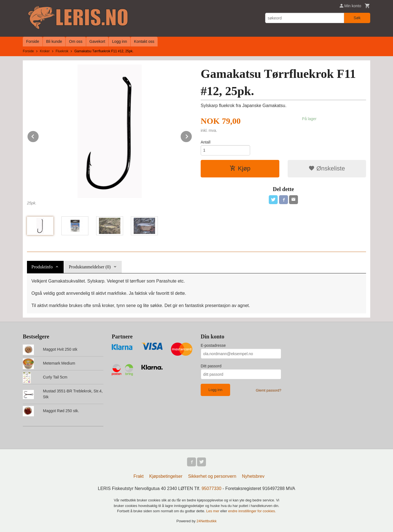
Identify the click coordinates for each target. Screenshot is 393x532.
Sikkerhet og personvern (212, 476)
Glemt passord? (268, 390)
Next (192, 136)
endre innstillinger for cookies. (252, 511)
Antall (206, 142)
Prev (39, 136)
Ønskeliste (327, 168)
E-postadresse (213, 345)
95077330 (211, 488)
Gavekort (97, 41)
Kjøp (240, 168)
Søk (357, 18)
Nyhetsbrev (253, 476)
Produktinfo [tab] (42, 267)
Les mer (213, 511)
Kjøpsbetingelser (166, 476)
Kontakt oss (144, 41)
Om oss (76, 41)
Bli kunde (54, 41)
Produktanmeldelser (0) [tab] (90, 267)
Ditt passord (211, 366)
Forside (33, 41)
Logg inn (120, 41)
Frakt (138, 476)
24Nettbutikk (207, 521)
